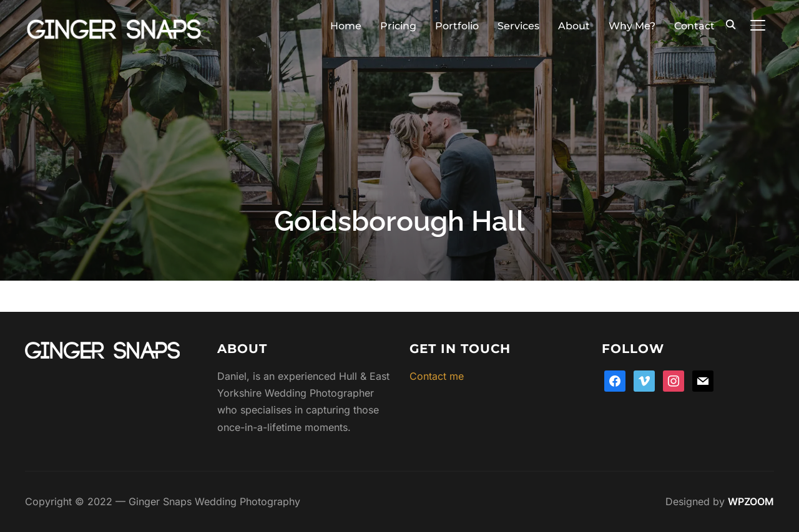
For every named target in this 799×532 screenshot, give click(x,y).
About (574, 26)
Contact (694, 26)
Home (346, 26)
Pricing (398, 26)
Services (518, 26)
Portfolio (457, 26)
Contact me (437, 376)
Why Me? (632, 26)
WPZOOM (751, 501)
